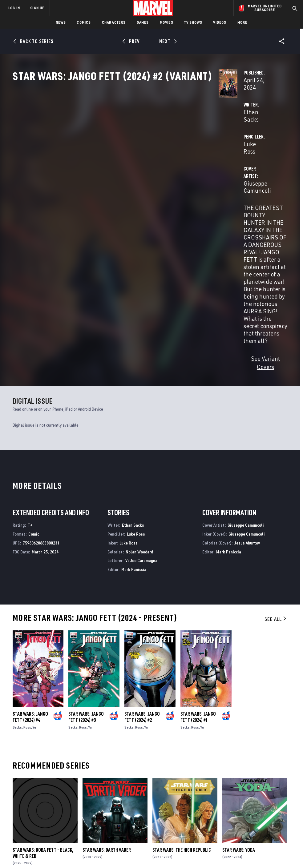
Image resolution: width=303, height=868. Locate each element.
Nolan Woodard (139, 412)
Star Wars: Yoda (239, 710)
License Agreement (234, 846)
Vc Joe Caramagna (141, 421)
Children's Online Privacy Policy (187, 846)
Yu (34, 587)
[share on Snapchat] (253, 803)
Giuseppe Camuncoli (125, 170)
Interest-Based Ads (273, 846)
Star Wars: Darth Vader (107, 710)
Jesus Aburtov (247, 403)
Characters (114, 22)
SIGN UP (37, 8)
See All (276, 479)
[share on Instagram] (267, 790)
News (61, 22)
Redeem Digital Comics (106, 806)
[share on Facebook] (238, 790)
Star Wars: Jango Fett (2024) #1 (198, 577)
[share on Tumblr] (282, 790)
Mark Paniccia (134, 430)
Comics (84, 22)
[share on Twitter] (253, 790)
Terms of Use (22, 846)
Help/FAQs (61, 788)
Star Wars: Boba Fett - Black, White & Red (43, 713)
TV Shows (193, 22)
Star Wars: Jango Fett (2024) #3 (86, 577)
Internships (63, 806)
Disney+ (107, 783)
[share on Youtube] (238, 803)
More (242, 22)
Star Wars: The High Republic (182, 710)
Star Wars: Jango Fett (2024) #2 (142, 577)
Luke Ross (204, 145)
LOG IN (14, 8)
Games (143, 22)
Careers (59, 797)
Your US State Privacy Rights (91, 846)
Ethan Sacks (115, 145)
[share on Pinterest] (267, 803)
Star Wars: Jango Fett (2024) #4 (30, 577)
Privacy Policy (50, 846)
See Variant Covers (123, 227)
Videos (220, 22)
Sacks (17, 587)
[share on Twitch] (282, 803)
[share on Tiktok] (238, 816)
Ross (27, 587)
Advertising (111, 774)
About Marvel (57, 777)
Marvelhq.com (114, 792)
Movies (166, 22)
